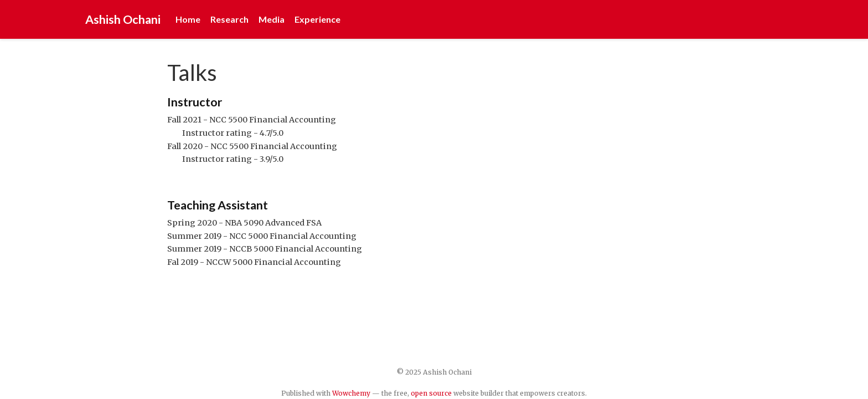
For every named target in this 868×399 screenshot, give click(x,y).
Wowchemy (351, 393)
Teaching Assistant (218, 205)
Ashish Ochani (123, 19)
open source (431, 393)
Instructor (195, 102)
